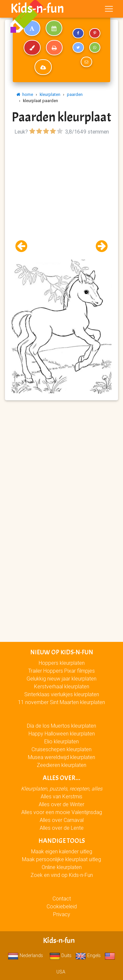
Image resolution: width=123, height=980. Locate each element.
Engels (88, 955)
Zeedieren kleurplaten (61, 765)
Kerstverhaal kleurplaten (62, 686)
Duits (61, 955)
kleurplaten (50, 94)
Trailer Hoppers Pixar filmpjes (61, 671)
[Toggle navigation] (109, 9)
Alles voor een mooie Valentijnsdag (62, 812)
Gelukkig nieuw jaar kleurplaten (61, 679)
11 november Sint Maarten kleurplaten (61, 702)
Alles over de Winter (61, 804)
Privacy (62, 914)
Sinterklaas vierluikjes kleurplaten (62, 694)
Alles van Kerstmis (61, 796)
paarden (75, 94)
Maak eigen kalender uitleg (62, 851)
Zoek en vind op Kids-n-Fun (62, 875)
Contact (62, 898)
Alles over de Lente (62, 828)
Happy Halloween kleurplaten (62, 734)
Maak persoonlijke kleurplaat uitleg (61, 859)
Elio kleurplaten (61, 741)
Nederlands (25, 955)
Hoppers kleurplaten (62, 663)
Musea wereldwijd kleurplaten (61, 757)
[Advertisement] (61, 198)
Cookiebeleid (62, 906)
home (25, 94)
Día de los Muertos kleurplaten (61, 726)
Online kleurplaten (62, 867)
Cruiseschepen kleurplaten (61, 749)
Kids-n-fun (37, 9)
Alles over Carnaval (62, 820)
